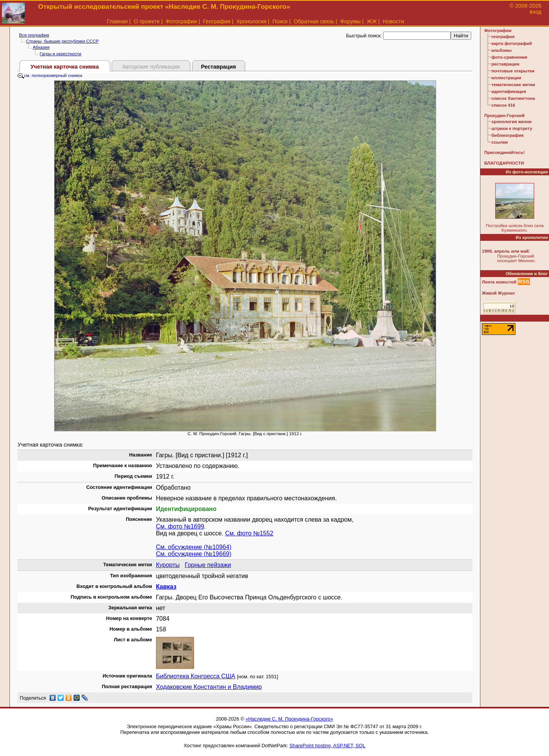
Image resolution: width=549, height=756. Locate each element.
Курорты (168, 565)
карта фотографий (512, 43)
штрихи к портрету (512, 128)
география (503, 37)
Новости (393, 21)
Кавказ (166, 587)
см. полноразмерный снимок (50, 75)
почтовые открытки (513, 71)
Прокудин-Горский (504, 115)
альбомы (502, 50)
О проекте (147, 21)
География (217, 21)
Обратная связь (314, 21)
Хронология (251, 21)
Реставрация (218, 67)
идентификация (509, 91)
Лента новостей (499, 282)
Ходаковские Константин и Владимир (209, 687)
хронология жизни (511, 122)
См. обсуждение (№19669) (194, 554)
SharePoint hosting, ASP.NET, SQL (327, 746)
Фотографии (181, 21)
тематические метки (513, 85)
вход (535, 12)
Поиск (280, 21)
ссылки (500, 142)
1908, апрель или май (505, 251)
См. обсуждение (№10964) (194, 547)
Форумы (350, 21)
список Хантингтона (513, 98)
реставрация (505, 64)
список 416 (503, 105)
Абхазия (41, 47)
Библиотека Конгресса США (196, 676)
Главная (117, 21)
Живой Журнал (498, 293)
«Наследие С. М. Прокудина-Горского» (289, 719)
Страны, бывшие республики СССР (62, 41)
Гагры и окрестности (60, 54)
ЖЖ (372, 21)
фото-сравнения (509, 57)
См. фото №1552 (249, 533)
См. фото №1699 (180, 526)
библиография (508, 135)
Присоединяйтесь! (505, 152)
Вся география (34, 35)
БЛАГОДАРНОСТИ (504, 163)
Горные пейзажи (208, 565)
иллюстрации (506, 78)
